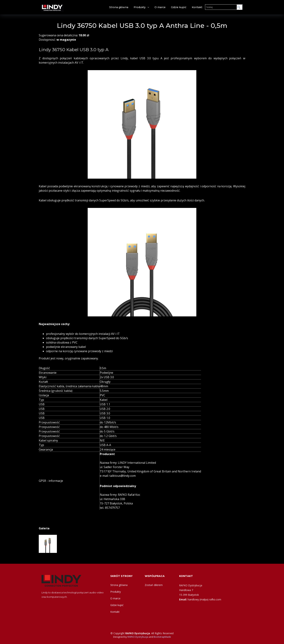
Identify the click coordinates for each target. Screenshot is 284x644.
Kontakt (197, 7)
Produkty (140, 7)
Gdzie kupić (179, 7)
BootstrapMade (162, 637)
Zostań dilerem (154, 585)
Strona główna (119, 7)
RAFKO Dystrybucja (138, 637)
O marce (160, 7)
